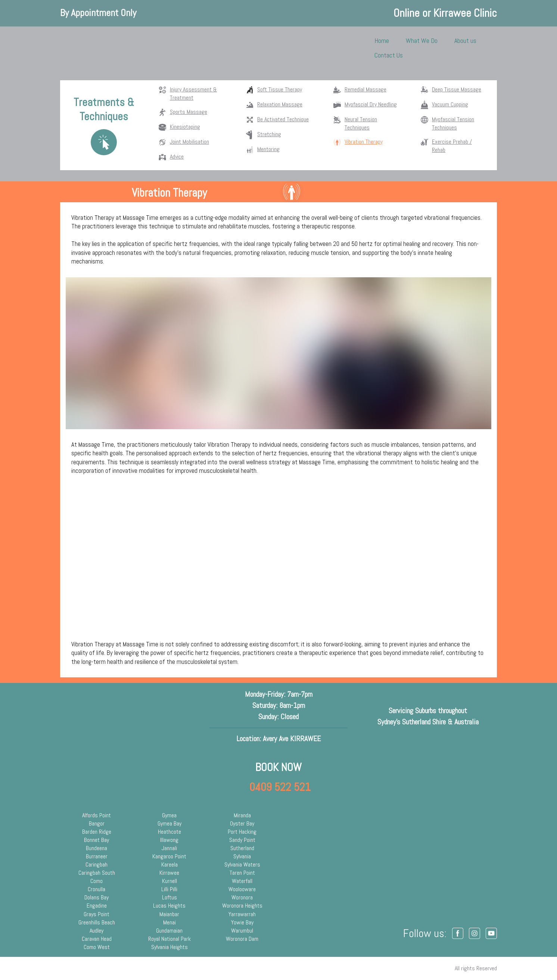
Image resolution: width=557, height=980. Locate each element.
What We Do (422, 40)
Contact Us (389, 55)
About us (465, 40)
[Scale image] (278, 558)
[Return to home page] (83, 48)
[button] (458, 933)
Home (382, 40)
